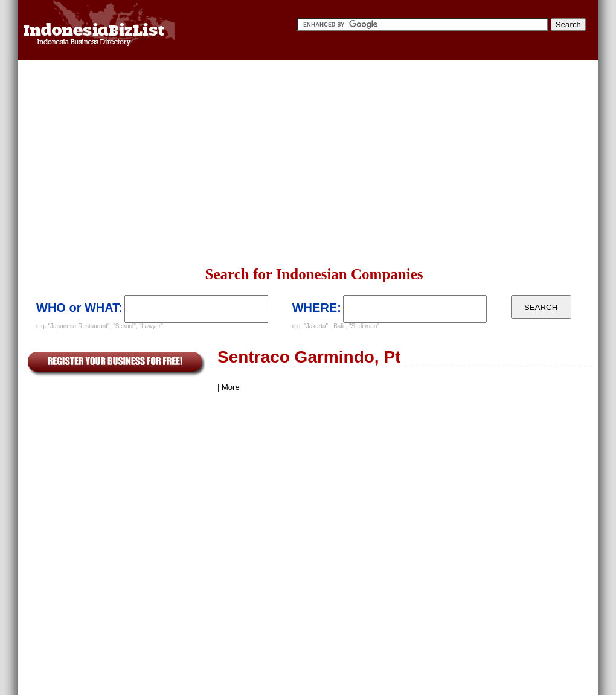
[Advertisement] (289, 163)
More (231, 387)
